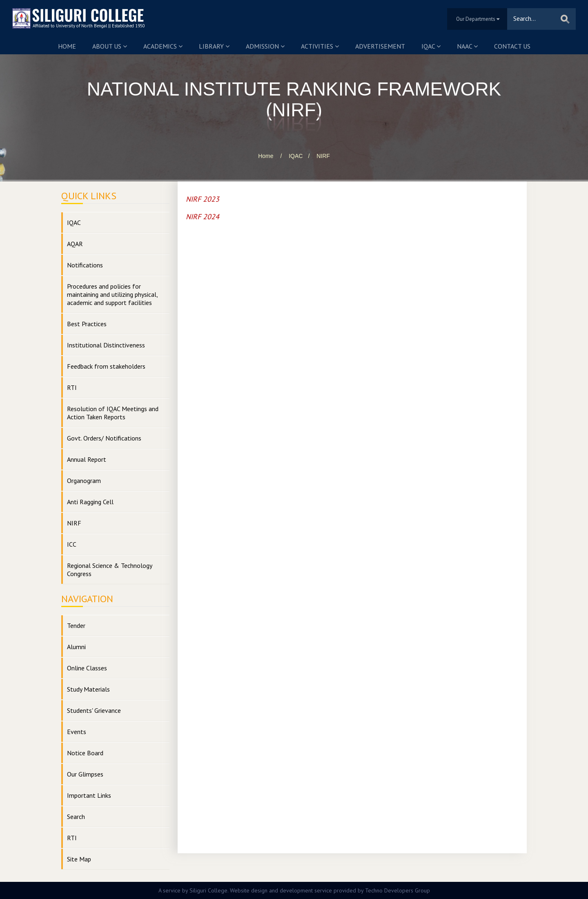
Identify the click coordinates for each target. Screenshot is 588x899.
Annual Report (87, 459)
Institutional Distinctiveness (106, 345)
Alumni (76, 647)
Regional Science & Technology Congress (110, 570)
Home (67, 46)
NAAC (467, 46)
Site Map (79, 859)
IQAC (431, 46)
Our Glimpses (85, 774)
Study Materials (88, 689)
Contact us (512, 46)
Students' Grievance (94, 710)
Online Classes (87, 668)
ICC (72, 544)
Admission (265, 46)
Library (214, 46)
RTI (72, 387)
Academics (163, 46)
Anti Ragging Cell (90, 502)
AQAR (75, 244)
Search (76, 817)
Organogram (84, 481)
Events (77, 732)
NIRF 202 (200, 217)
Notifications (85, 265)
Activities (320, 46)
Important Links (89, 795)
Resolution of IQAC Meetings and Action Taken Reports (113, 413)
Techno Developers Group (398, 890)
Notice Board (85, 753)
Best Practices (87, 324)
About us (110, 46)
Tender (76, 625)
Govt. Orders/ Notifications (104, 438)
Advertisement (380, 46)
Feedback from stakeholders (106, 366)
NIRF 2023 (203, 199)
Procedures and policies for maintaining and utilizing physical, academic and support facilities (112, 294)
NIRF (323, 156)
